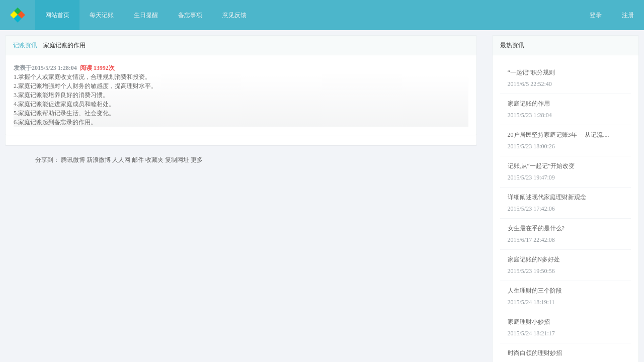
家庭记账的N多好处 (534, 259)
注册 (628, 15)
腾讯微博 (73, 160)
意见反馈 (234, 15)
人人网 (121, 160)
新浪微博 (99, 160)
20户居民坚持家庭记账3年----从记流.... (558, 135)
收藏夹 (154, 160)
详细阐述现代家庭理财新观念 (547, 197)
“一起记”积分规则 (532, 72)
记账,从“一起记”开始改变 (541, 166)
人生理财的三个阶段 (535, 291)
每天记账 (102, 15)
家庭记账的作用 (529, 104)
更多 (197, 160)
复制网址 (177, 160)
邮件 (138, 160)
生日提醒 (146, 15)
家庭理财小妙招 (529, 322)
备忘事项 (190, 15)
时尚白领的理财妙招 (535, 353)
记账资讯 (25, 45)
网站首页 (57, 15)
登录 (596, 15)
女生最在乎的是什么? (536, 228)
